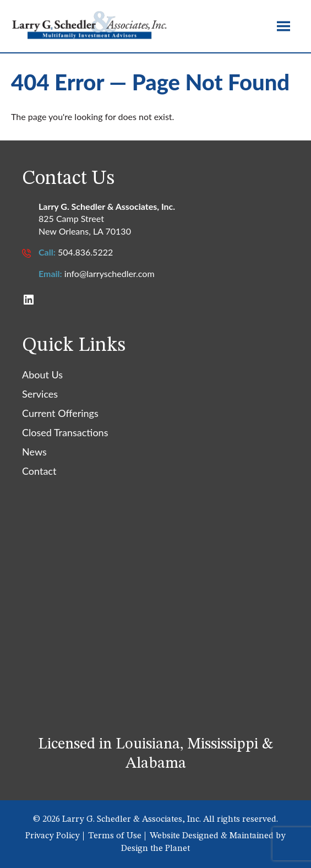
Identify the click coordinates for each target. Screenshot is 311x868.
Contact (39, 471)
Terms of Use (115, 836)
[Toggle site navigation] (283, 26)
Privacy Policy (53, 836)
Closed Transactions (65, 432)
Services (40, 394)
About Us (42, 375)
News (34, 452)
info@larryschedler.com (110, 273)
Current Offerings (60, 413)
